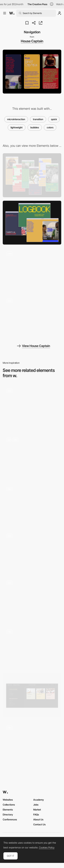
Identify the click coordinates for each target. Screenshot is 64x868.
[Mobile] (32, 175)
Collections (9, 805)
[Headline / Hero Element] (32, 456)
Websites (8, 800)
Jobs (36, 805)
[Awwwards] (12, 13)
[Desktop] (32, 223)
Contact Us (39, 824)
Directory (8, 814)
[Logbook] (32, 317)
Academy (39, 800)
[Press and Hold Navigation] (32, 504)
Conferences (10, 819)
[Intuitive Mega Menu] (32, 695)
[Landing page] (32, 270)
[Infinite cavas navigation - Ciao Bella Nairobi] (32, 551)
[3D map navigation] (32, 599)
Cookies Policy (47, 848)
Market (37, 810)
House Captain (32, 41)
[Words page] (32, 407)
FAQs (36, 814)
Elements (8, 810)
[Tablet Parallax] (32, 744)
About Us (38, 819)
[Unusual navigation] (32, 647)
